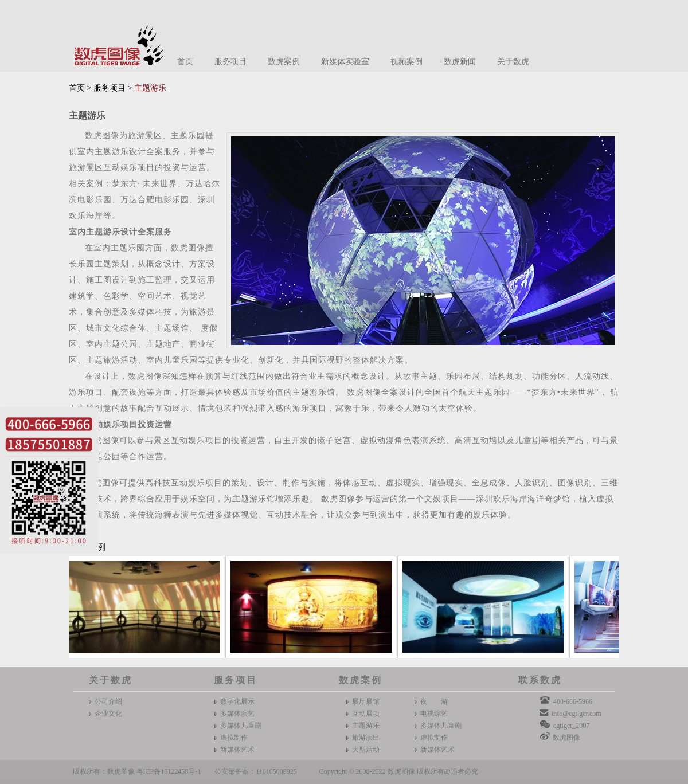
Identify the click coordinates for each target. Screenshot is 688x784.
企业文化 (108, 714)
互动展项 (366, 714)
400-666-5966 (573, 701)
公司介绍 (108, 701)
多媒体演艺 (237, 714)
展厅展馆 (366, 701)
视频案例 (406, 62)
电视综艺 (434, 714)
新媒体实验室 (345, 62)
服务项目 (230, 62)
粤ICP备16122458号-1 (169, 771)
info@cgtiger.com (576, 714)
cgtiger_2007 (571, 726)
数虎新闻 (460, 62)
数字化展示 (237, 701)
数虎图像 (566, 738)
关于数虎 (513, 62)
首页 (185, 62)
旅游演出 (366, 738)
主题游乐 (366, 726)
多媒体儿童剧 (241, 726)
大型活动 (366, 750)
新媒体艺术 (237, 750)
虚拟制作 (234, 738)
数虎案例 (284, 62)
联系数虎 (540, 680)
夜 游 (434, 701)
